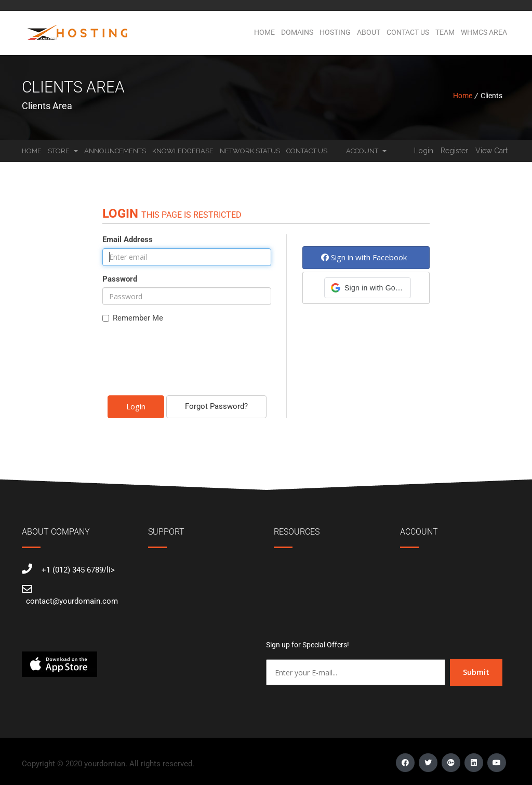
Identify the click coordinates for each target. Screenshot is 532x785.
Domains (297, 32)
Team (445, 32)
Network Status (250, 151)
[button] (368, 288)
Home (264, 32)
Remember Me (133, 318)
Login (424, 151)
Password (120, 279)
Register (454, 151)
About (369, 32)
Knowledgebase (183, 151)
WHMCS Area (484, 32)
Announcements (115, 151)
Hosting (335, 32)
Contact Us (408, 32)
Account (366, 151)
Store (63, 151)
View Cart (491, 151)
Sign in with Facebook (364, 257)
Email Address (128, 240)
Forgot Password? (216, 406)
